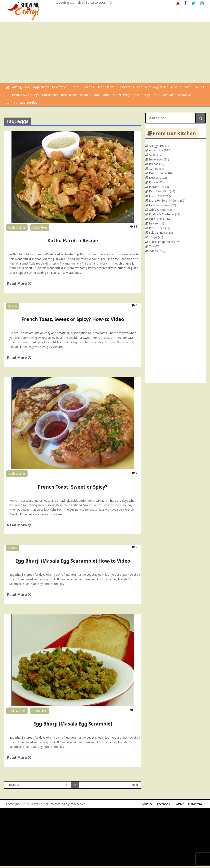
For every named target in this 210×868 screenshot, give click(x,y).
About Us (185, 95)
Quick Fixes (50, 95)
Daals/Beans (106, 87)
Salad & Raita (89, 95)
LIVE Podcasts (159, 196)
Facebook (163, 804)
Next (135, 785)
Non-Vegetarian (157, 87)
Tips (147, 95)
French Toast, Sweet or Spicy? (73, 487)
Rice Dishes (69, 95)
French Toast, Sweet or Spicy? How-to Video (73, 319)
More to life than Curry (164, 200)
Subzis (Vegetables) (127, 95)
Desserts (124, 87)
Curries (89, 87)
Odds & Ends (180, 87)
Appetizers (41, 87)
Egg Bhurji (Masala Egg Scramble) (73, 724)
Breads (76, 87)
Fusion (138, 87)
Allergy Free (21, 87)
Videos (13, 306)
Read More (19, 283)
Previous (13, 785)
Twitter (179, 804)
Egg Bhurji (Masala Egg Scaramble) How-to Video (73, 561)
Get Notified (29, 102)
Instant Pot (157, 187)
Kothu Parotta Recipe (73, 240)
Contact (11, 102)
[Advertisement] (106, 52)
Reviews (154, 223)
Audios (153, 155)
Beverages (60, 87)
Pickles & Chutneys (26, 95)
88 (134, 226)
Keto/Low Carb (164, 95)
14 (134, 710)
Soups (106, 95)
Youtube (147, 804)
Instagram (195, 804)
